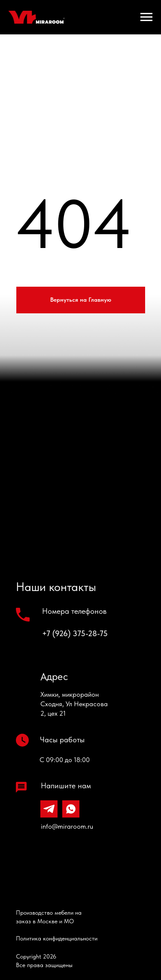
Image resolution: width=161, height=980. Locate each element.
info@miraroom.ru (67, 826)
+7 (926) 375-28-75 (75, 633)
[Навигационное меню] (146, 17)
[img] (68, 869)
